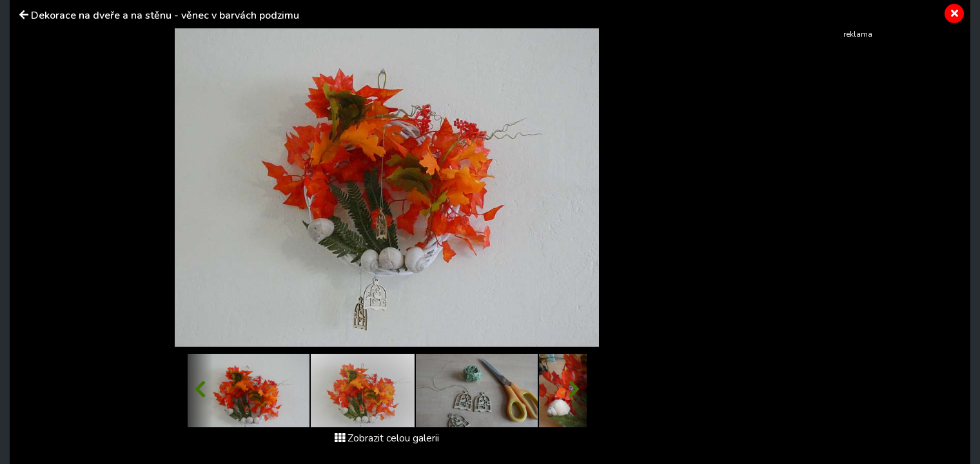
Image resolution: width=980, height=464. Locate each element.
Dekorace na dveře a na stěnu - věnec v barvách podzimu (165, 15)
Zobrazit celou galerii (387, 438)
